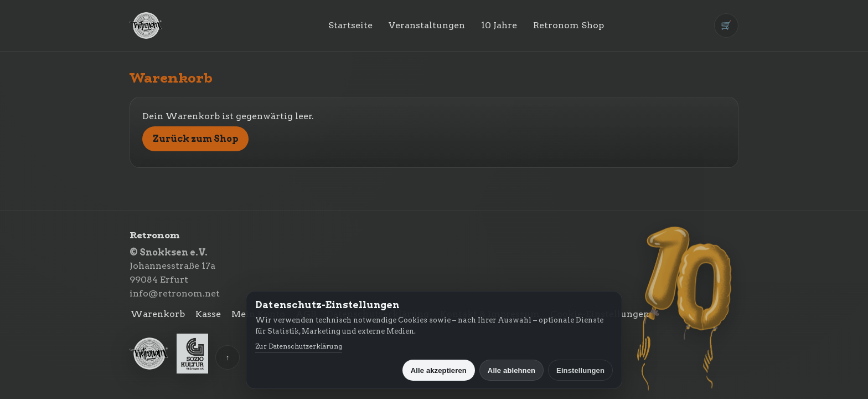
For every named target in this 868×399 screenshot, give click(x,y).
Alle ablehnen (512, 370)
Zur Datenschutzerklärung (299, 346)
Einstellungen (580, 370)
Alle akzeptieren (439, 370)
